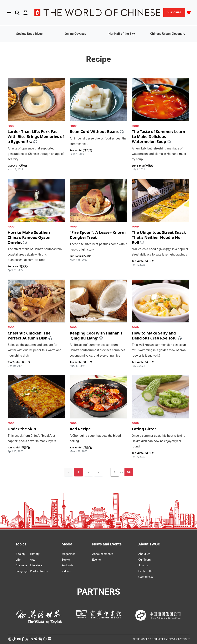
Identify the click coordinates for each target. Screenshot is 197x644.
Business (22, 565)
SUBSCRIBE (174, 12)
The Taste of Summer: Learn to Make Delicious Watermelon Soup (158, 137)
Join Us (143, 565)
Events (96, 560)
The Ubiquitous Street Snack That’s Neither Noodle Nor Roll (159, 237)
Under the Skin (22, 429)
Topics (21, 544)
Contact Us (146, 577)
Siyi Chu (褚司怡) (17, 166)
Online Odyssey (76, 34)
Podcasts (68, 565)
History (35, 554)
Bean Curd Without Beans (94, 132)
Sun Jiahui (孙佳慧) (143, 166)
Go (129, 472)
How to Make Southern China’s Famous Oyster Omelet (30, 237)
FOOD (11, 126)
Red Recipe (80, 429)
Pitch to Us (145, 571)
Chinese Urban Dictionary (168, 34)
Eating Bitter (144, 429)
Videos (66, 571)
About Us (144, 554)
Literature (36, 565)
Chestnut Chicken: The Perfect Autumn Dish (29, 336)
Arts (33, 560)
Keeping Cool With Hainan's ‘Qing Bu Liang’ (96, 336)
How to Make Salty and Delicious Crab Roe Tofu (154, 336)
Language (22, 571)
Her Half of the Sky (122, 34)
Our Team (144, 560)
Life (18, 560)
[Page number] (115, 472)
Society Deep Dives (29, 34)
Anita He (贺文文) (18, 266)
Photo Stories (39, 571)
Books (66, 560)
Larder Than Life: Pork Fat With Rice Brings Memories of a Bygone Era (36, 137)
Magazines (68, 554)
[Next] (98, 472)
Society (21, 554)
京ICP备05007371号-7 (177, 639)
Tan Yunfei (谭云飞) (81, 150)
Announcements (103, 554)
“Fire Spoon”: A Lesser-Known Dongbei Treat (98, 235)
